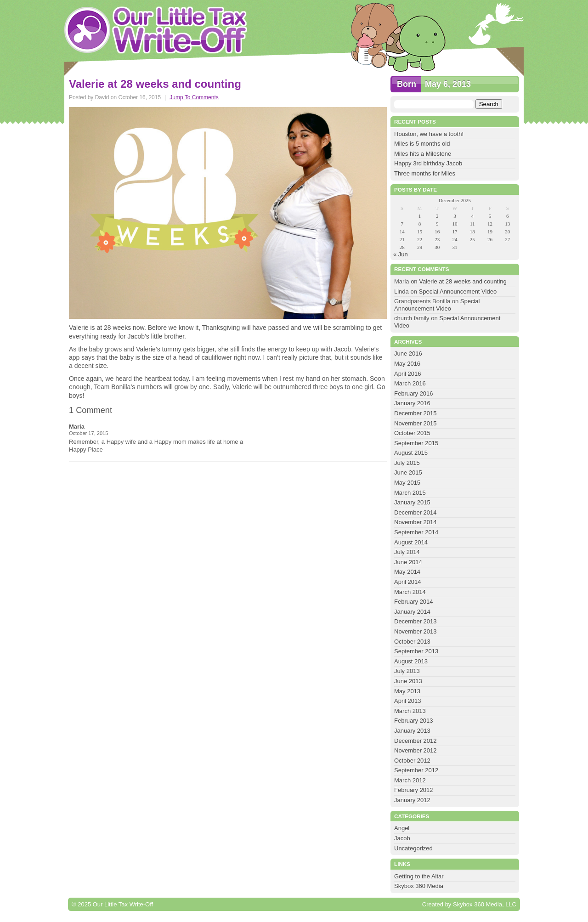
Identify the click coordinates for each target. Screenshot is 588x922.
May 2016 (407, 364)
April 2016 (408, 374)
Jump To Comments (194, 97)
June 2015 (408, 472)
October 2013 (412, 642)
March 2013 (410, 711)
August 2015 (411, 453)
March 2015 (410, 493)
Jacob (402, 838)
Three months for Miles (425, 173)
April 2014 (408, 582)
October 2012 (412, 761)
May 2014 (407, 572)
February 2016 (414, 393)
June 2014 (408, 562)
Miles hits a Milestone (424, 154)
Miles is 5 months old (422, 144)
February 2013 (414, 721)
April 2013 (408, 701)
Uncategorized (413, 848)
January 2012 (412, 800)
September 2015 (416, 443)
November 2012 (416, 750)
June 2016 (408, 354)
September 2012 (416, 770)
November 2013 (416, 631)
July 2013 (407, 671)
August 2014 (411, 542)
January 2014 (412, 612)
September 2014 (416, 532)
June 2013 (408, 681)
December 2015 (416, 413)
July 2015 (407, 463)
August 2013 (411, 661)
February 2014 (414, 602)
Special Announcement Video (458, 291)
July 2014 (407, 552)
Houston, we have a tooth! (429, 134)
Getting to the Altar (419, 876)
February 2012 (414, 790)
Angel (402, 828)
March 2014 (410, 592)
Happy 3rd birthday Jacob (428, 163)
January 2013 (412, 731)
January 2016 (412, 403)
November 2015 (416, 423)
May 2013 (407, 691)
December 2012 (416, 741)
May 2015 (407, 483)
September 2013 (416, 651)
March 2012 (410, 780)
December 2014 (416, 512)
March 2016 (410, 383)
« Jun (401, 254)
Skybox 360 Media (419, 886)
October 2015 (412, 433)
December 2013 (416, 621)
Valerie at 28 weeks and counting (463, 281)
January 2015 (412, 502)
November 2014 (416, 522)
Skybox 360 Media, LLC (485, 904)
